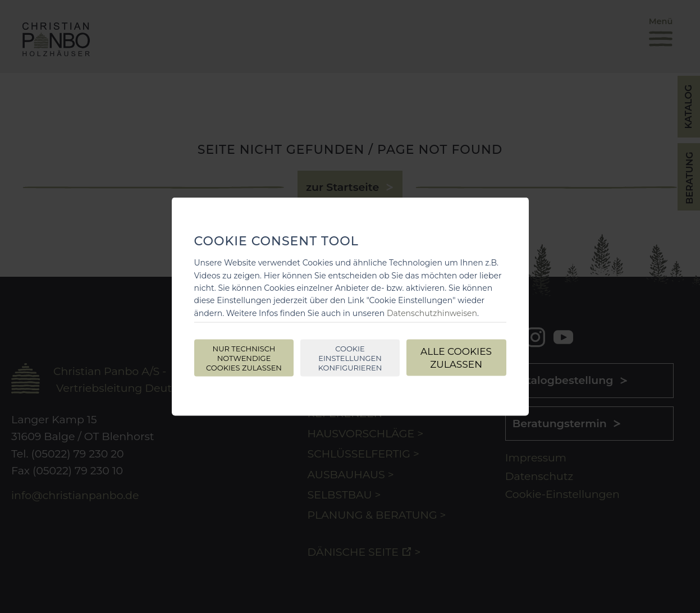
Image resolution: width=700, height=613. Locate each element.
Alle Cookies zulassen (456, 358)
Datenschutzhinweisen (432, 313)
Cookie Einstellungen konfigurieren (350, 358)
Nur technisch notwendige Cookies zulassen (244, 358)
